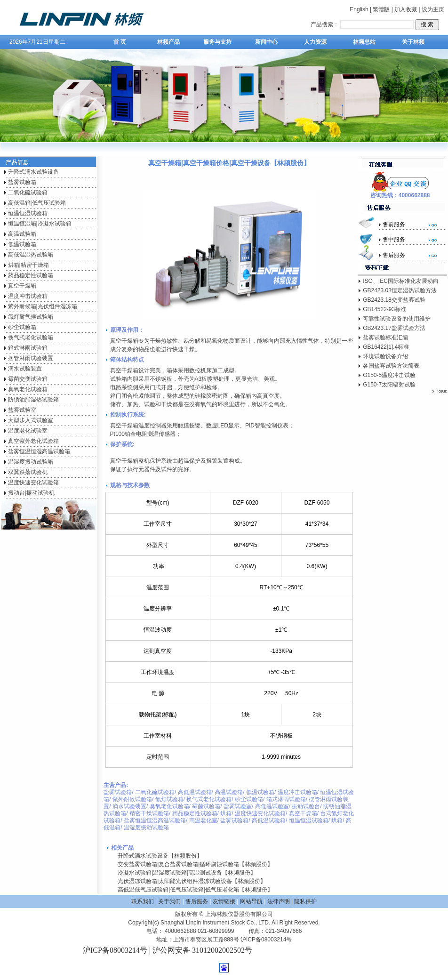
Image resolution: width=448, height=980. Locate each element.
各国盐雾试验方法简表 (391, 366)
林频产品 (168, 42)
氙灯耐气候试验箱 (31, 317)
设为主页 (433, 9)
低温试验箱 (22, 244)
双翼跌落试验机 (28, 472)
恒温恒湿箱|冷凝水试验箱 (40, 224)
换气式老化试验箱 (31, 337)
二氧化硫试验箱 (28, 193)
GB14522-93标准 (384, 309)
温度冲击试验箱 (28, 296)
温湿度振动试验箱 (31, 462)
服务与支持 (217, 42)
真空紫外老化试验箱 (33, 441)
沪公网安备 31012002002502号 (202, 950)
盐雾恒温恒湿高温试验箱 (39, 451)
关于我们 (169, 901)
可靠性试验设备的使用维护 (397, 319)
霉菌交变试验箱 (28, 379)
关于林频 (413, 42)
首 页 (120, 42)
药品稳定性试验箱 (31, 275)
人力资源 (315, 42)
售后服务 (197, 901)
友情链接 (224, 901)
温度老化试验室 (28, 431)
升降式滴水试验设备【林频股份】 (160, 856)
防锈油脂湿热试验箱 (33, 400)
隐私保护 (305, 901)
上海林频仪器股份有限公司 (239, 914)
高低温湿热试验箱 (31, 255)
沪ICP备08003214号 (115, 950)
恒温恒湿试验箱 (28, 213)
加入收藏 (406, 9)
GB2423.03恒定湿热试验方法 (400, 290)
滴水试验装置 (25, 369)
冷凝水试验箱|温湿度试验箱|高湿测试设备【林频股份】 (187, 873)
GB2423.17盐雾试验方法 (394, 328)
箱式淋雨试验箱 (28, 348)
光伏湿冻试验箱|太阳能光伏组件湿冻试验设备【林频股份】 (192, 881)
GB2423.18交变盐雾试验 (394, 300)
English (359, 9)
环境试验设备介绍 (385, 356)
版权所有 (186, 914)
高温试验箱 (22, 234)
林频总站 (364, 42)
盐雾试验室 (22, 410)
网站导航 (251, 901)
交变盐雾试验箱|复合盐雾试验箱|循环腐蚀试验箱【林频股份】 (195, 864)
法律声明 (279, 901)
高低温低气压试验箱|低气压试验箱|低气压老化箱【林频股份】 (195, 890)
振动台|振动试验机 (31, 493)
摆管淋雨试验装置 (31, 358)
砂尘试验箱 (22, 327)
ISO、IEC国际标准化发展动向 (401, 281)
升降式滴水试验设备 (33, 172)
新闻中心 (266, 42)
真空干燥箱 (22, 286)
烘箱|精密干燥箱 (28, 265)
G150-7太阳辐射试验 (389, 385)
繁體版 (381, 9)
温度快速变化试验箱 (33, 482)
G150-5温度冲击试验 (389, 375)
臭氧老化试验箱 (28, 389)
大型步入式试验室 (31, 420)
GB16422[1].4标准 (386, 347)
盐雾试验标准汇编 (385, 337)
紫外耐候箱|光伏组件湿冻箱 (43, 306)
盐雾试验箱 (22, 182)
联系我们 (143, 901)
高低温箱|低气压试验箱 (37, 203)
